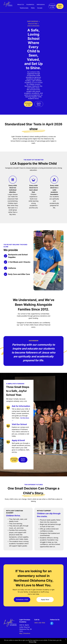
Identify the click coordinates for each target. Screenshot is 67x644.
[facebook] (52, 624)
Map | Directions (25, 633)
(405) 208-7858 (40, 623)
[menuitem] (21, 4)
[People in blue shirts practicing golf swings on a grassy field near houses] (57, 33)
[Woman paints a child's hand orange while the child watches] (10, 33)
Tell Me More (25, 418)
